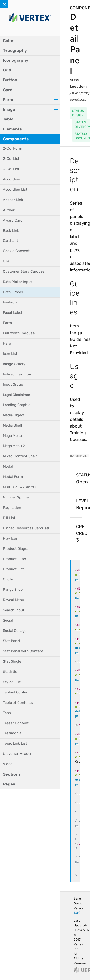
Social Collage (15, 631)
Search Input (14, 610)
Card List (10, 241)
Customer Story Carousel (24, 271)
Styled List (12, 682)
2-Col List (11, 159)
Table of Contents (18, 703)
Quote (8, 579)
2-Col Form (12, 148)
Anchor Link (13, 200)
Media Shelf (13, 425)
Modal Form (13, 477)
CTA (6, 261)
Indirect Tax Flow (17, 374)
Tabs (7, 713)
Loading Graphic (17, 405)
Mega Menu (12, 436)
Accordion (12, 179)
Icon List (10, 354)
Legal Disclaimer (17, 395)
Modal (8, 466)
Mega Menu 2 (14, 446)
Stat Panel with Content (23, 651)
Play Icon (11, 538)
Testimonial (13, 733)
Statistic (10, 672)
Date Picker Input (17, 282)
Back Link (11, 231)
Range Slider (13, 590)
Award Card (13, 220)
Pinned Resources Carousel (26, 528)
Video (8, 764)
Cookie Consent (16, 251)
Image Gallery (14, 364)
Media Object (14, 415)
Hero (7, 343)
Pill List (9, 518)
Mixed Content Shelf (20, 456)
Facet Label (12, 313)
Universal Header (17, 754)
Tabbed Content (16, 692)
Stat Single (12, 661)
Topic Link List (15, 743)
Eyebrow (10, 302)
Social (8, 620)
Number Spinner (16, 497)
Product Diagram (17, 549)
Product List (13, 569)
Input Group (13, 384)
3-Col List (11, 169)
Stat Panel (12, 641)
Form (7, 323)
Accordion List (15, 190)
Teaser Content (16, 723)
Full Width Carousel (19, 333)
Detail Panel (13, 292)
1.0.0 (77, 913)
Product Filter (15, 559)
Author (9, 210)
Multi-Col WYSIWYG (19, 487)
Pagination (12, 508)
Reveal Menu (13, 600)
